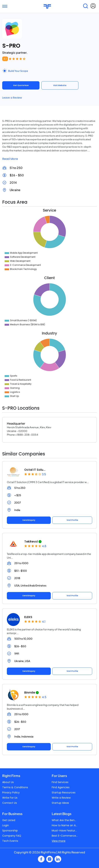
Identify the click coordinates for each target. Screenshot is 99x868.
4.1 (5, 59)
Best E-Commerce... (65, 836)
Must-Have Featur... (64, 831)
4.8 (44, 546)
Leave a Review (12, 98)
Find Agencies (61, 787)
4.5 (44, 697)
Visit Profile (72, 520)
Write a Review (61, 798)
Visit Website (60, 85)
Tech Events (10, 841)
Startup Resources (64, 792)
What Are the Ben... (64, 820)
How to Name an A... (65, 825)
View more (59, 841)
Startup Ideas (60, 803)
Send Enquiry (29, 520)
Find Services (60, 782)
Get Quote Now (21, 85)
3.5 (44, 474)
